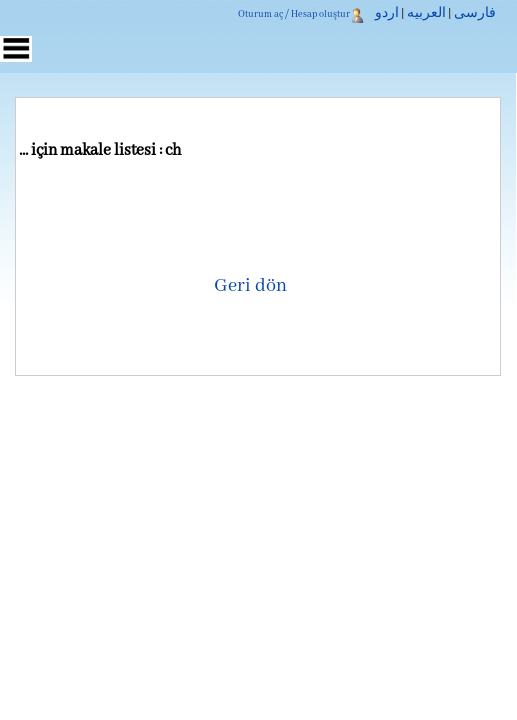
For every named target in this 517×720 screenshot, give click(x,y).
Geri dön (250, 286)
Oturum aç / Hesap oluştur (294, 14)
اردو (387, 14)
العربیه (426, 14)
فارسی (475, 14)
